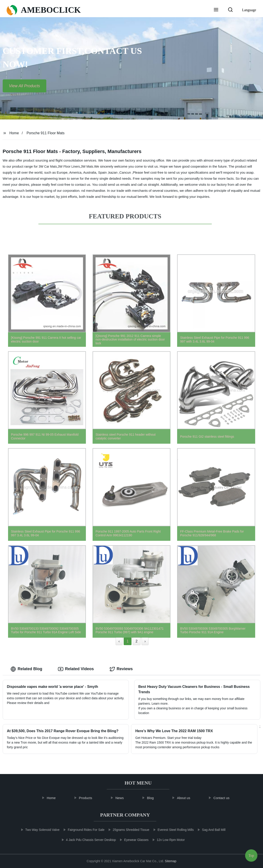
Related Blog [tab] (26, 669)
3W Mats (87, 166)
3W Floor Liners (69, 166)
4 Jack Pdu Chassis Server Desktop (87, 840)
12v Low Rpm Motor (166, 840)
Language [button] (249, 10)
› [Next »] (145, 641)
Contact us (226, 798)
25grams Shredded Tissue (127, 830)
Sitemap (171, 861)
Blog (155, 798)
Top (251, 854)
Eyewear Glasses (132, 840)
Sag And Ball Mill (209, 830)
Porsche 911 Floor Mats (46, 133)
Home (14, 133)
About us (188, 798)
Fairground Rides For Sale (82, 830)
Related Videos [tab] (76, 669)
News (124, 798)
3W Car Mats (48, 166)
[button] (216, 10)
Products (90, 798)
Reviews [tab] (121, 669)
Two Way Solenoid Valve (38, 830)
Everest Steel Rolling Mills (172, 830)
